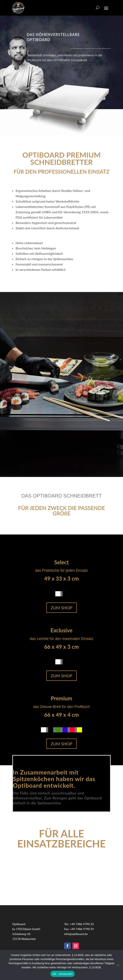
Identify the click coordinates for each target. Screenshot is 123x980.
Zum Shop (62, 608)
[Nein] (118, 965)
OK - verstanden (63, 974)
